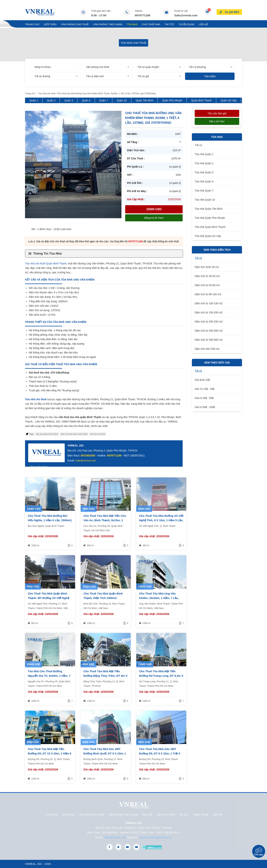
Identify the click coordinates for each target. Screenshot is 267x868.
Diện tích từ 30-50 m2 (207, 276)
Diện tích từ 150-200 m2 (209, 312)
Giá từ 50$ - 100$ (205, 407)
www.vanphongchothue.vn (155, 837)
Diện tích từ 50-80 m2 (207, 285)
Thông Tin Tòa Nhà (47, 254)
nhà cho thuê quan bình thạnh (74, 434)
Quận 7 (104, 100)
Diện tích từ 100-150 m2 (209, 303)
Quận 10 (122, 100)
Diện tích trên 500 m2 (207, 349)
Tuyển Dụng (187, 24)
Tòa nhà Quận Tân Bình (209, 209)
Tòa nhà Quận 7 (204, 191)
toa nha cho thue (98, 434)
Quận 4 (86, 100)
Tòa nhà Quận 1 (204, 154)
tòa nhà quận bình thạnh (47, 434)
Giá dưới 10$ (202, 380)
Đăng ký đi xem (154, 218)
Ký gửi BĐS (232, 12)
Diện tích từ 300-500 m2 (209, 340)
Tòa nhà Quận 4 (204, 181)
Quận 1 (34, 100)
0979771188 (142, 15)
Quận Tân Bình (145, 100)
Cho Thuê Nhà (151, 24)
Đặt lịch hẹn (217, 121)
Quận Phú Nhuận (172, 100)
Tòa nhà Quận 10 (205, 200)
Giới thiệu (50, 24)
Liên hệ (203, 24)
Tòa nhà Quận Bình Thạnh (210, 227)
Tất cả (198, 145)
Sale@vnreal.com (186, 15)
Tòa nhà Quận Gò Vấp (208, 236)
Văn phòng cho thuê (75, 24)
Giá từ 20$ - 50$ (204, 398)
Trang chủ (32, 24)
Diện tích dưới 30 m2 (207, 267)
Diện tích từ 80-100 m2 (208, 294)
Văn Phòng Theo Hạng (108, 24)
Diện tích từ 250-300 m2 (209, 331)
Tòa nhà (132, 24)
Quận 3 (69, 100)
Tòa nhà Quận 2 (204, 163)
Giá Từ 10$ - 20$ (205, 389)
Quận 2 (51, 100)
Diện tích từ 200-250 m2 (209, 322)
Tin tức (169, 24)
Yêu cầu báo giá (217, 113)
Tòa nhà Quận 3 (204, 172)
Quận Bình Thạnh (201, 100)
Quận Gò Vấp (229, 100)
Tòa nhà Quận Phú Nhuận (210, 218)
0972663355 (88, 456)
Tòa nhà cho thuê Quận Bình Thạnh (46, 263)
